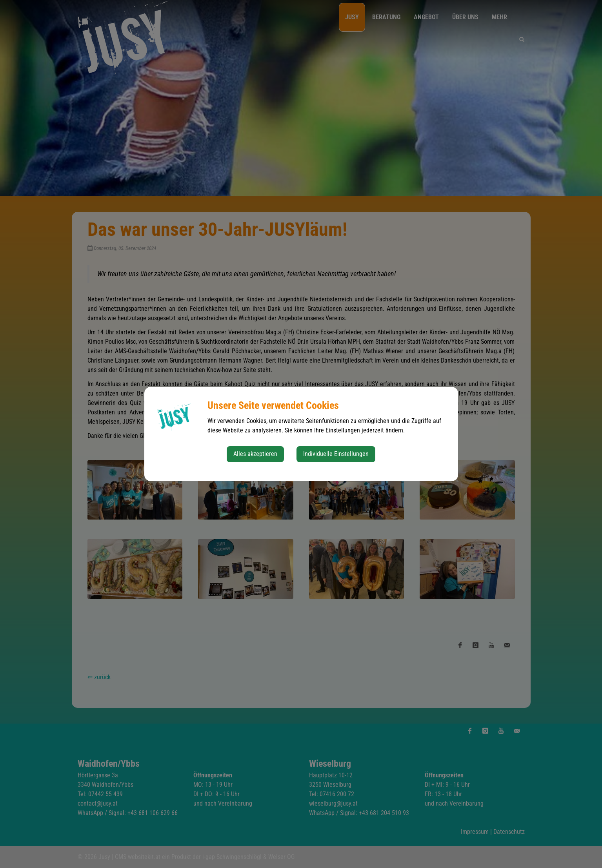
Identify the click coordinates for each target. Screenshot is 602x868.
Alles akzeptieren (255, 454)
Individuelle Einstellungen (336, 454)
